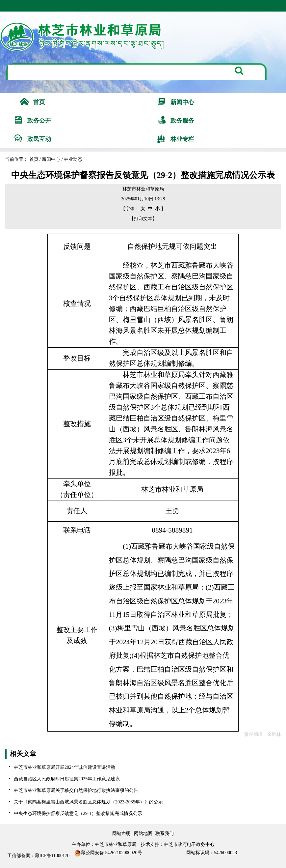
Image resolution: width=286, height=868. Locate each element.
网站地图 (143, 834)
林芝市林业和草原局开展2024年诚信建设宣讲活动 (65, 767)
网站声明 (121, 834)
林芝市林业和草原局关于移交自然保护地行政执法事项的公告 (76, 790)
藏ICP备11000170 (52, 856)
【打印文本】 (143, 219)
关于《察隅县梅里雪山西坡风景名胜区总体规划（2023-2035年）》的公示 (88, 802)
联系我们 (165, 834)
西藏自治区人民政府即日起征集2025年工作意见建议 (67, 779)
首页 (34, 159)
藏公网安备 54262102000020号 (108, 853)
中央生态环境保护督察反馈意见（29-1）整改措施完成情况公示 (78, 813)
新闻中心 (51, 159)
